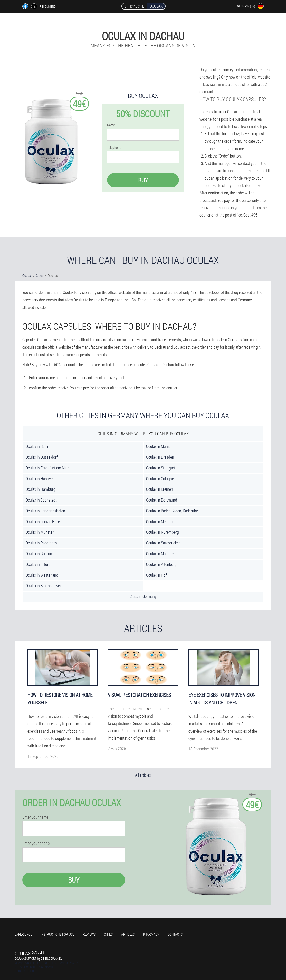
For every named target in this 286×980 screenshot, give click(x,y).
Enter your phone (36, 843)
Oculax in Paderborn (41, 543)
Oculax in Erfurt (38, 564)
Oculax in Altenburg (161, 564)
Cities (108, 934)
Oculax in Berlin (37, 446)
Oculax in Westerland (42, 575)
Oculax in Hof (156, 575)
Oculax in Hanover (40, 479)
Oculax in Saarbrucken (163, 543)
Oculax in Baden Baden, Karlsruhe (172, 511)
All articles (143, 775)
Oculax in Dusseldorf (42, 457)
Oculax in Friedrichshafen (45, 511)
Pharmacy (151, 934)
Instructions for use (58, 934)
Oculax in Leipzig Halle (43, 521)
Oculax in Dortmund (162, 500)
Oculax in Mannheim (162, 553)
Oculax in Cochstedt (41, 500)
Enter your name (35, 817)
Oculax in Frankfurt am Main (47, 468)
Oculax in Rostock (40, 553)
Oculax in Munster (40, 532)
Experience (23, 934)
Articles (128, 934)
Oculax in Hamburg (41, 489)
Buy (143, 180)
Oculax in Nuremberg (163, 532)
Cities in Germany (143, 596)
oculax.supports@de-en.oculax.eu (39, 958)
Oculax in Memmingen (163, 521)
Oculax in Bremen (160, 489)
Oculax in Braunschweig (44, 586)
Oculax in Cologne (160, 479)
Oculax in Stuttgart (161, 468)
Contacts (175, 934)
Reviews (89, 934)
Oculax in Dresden (160, 457)
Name (111, 125)
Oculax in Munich (159, 446)
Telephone (114, 148)
